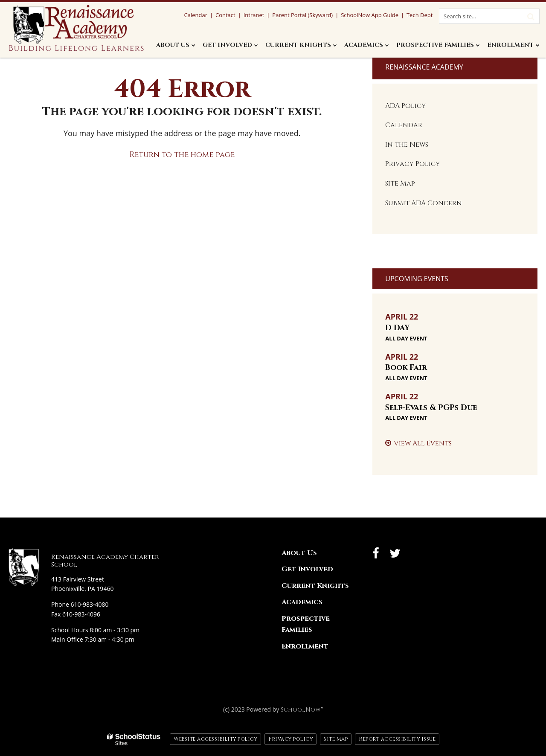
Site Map (400, 183)
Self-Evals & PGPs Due (431, 408)
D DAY (398, 328)
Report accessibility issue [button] (397, 739)
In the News (407, 145)
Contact (225, 15)
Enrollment (305, 646)
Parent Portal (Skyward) (302, 15)
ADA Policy (406, 106)
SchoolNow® (302, 710)
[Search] (531, 16)
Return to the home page (182, 155)
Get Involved (307, 569)
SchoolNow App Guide (370, 15)
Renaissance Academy (424, 67)
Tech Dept (420, 15)
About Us (299, 553)
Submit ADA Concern (424, 203)
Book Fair (406, 368)
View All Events (423, 443)
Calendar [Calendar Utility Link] (195, 15)
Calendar (404, 125)
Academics (302, 602)
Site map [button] (336, 739)
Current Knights (315, 586)
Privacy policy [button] (290, 739)
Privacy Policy (413, 164)
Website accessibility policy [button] (215, 739)
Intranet (254, 15)
